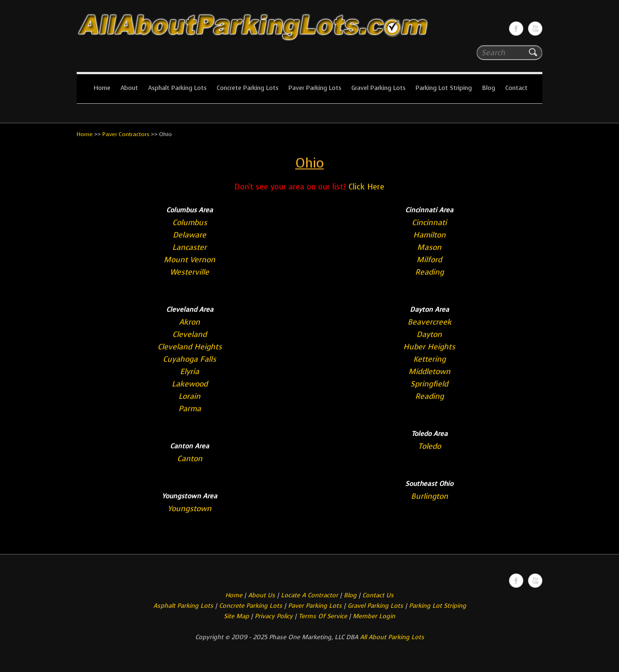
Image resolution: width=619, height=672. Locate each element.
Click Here (366, 187)
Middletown (429, 371)
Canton (190, 459)
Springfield (429, 384)
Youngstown (190, 509)
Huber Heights (429, 347)
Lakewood (190, 384)
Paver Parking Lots (315, 88)
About (129, 88)
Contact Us (378, 595)
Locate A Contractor (309, 595)
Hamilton (429, 235)
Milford (429, 260)
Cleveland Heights (190, 347)
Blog (489, 88)
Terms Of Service (324, 616)
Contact (516, 88)
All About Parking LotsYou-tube (535, 29)
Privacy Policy (274, 616)
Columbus (190, 222)
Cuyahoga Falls (190, 359)
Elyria (190, 371)
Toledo (429, 446)
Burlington (429, 496)
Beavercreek (429, 322)
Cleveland (190, 334)
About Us (262, 595)
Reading (429, 272)
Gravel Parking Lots (379, 88)
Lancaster (190, 247)
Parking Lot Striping (444, 88)
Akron (190, 322)
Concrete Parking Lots (248, 88)
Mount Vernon (190, 260)
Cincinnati (429, 222)
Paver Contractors (126, 134)
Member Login (374, 616)
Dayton (429, 334)
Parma (190, 409)
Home (102, 88)
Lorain (190, 396)
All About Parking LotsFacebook (516, 29)
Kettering (429, 359)
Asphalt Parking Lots (177, 88)
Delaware (190, 235)
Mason (429, 247)
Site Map (236, 616)
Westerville (190, 272)
